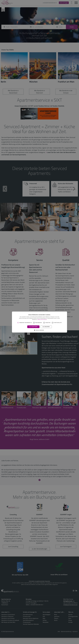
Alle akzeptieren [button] (33, 327)
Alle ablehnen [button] (46, 327)
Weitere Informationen (42, 320)
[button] (39, 330)
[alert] (39, 322)
